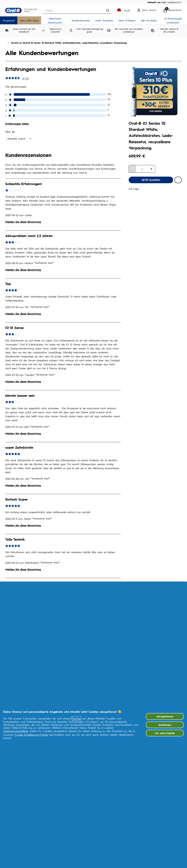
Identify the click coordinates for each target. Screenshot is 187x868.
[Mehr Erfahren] (127, 20)
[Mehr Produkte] (104, 20)
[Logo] (21, 10)
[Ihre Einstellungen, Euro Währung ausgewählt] (124, 10)
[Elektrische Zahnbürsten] (55, 20)
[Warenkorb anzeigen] (172, 10)
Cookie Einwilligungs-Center (31, 735)
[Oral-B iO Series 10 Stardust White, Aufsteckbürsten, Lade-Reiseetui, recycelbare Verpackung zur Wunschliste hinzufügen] (178, 180)
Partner (76, 718)
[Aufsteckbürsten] (81, 20)
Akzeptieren (165, 716)
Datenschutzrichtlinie (16, 731)
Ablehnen (165, 725)
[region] (93, 725)
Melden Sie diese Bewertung (23, 222)
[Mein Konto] (147, 10)
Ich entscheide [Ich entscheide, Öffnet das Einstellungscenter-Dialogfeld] (165, 733)
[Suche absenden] (108, 10)
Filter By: (10, 132)
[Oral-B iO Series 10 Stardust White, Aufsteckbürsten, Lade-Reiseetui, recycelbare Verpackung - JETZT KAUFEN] (151, 180)
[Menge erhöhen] (151, 169)
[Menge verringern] (133, 169)
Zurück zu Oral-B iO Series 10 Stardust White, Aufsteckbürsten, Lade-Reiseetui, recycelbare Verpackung (69, 43)
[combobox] (77, 10)
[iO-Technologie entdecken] (173, 20)
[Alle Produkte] (149, 20)
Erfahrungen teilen (17, 124)
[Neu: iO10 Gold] (29, 20)
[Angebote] (9, 20)
